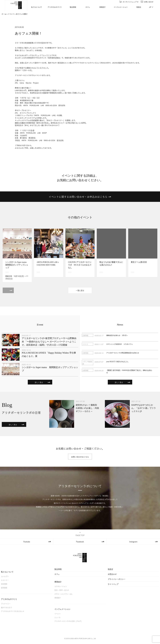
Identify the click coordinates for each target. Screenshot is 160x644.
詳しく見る (39, 382)
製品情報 (73, 7)
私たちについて (37, 7)
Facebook (80, 541)
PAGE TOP (80, 534)
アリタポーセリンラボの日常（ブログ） (68, 621)
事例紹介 (58, 598)
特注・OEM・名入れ (62, 590)
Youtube (27, 541)
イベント (58, 614)
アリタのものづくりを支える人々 (13, 611)
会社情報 (4, 584)
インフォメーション (121, 7)
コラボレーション (61, 586)
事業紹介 (103, 7)
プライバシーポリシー (117, 579)
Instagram (133, 541)
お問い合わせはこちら (80, 457)
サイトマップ (113, 584)
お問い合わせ (147, 2)
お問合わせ (112, 574)
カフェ (88, 7)
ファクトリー (6, 604)
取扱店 (139, 7)
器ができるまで (6, 607)
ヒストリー (5, 580)
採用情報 (4, 588)
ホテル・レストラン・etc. (63, 594)
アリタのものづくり (55, 7)
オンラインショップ (129, 2)
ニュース (57, 617)
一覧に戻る (80, 290)
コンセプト (5, 576)
